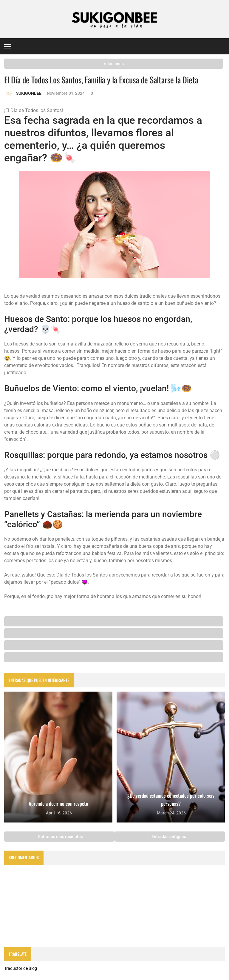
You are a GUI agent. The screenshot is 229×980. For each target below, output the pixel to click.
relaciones (114, 64)
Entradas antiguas (169, 837)
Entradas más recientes (60, 837)
